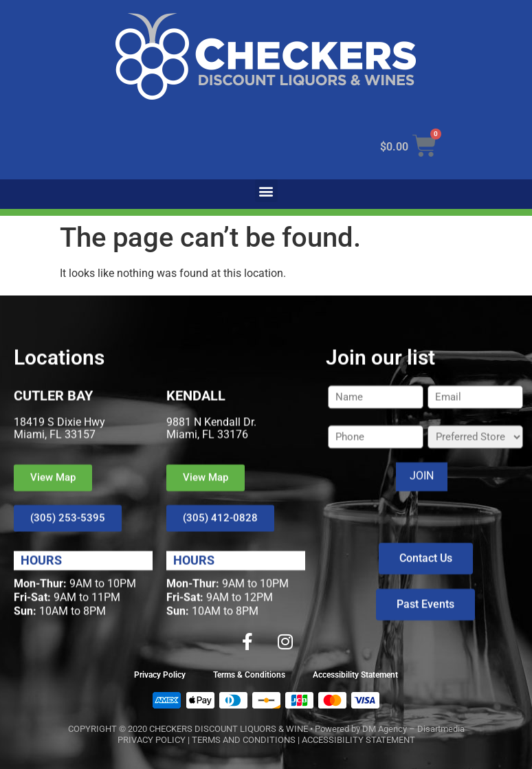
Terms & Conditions (249, 675)
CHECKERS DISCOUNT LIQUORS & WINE (229, 729)
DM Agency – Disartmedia (413, 729)
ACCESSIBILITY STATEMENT (358, 740)
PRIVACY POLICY (152, 740)
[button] (266, 191)
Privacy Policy (160, 675)
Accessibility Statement (355, 675)
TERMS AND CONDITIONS (244, 740)
